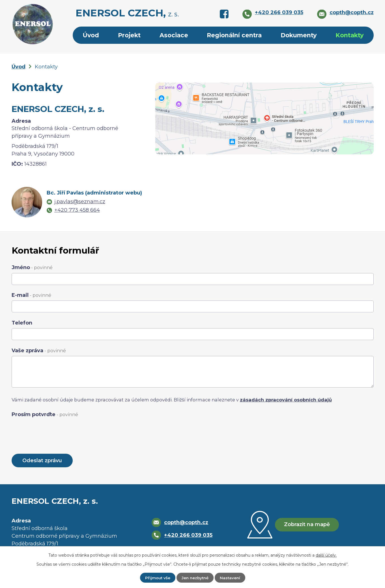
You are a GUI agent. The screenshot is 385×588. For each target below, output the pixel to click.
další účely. (326, 555)
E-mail (31, 295)
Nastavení (231, 578)
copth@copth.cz (186, 523)
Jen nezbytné (195, 578)
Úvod (91, 35)
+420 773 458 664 (77, 210)
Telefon (22, 323)
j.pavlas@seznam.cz (80, 202)
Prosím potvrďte (45, 414)
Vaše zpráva (39, 351)
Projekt (129, 35)
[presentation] (55, 431)
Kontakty (349, 35)
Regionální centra (234, 35)
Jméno (32, 267)
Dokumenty (299, 35)
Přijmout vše (157, 578)
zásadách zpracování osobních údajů (286, 400)
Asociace (174, 35)
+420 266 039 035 (188, 536)
